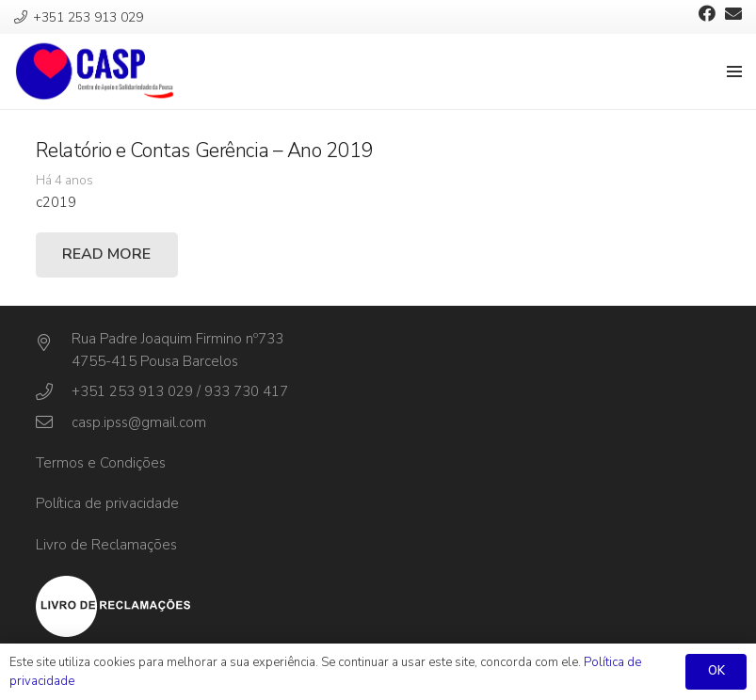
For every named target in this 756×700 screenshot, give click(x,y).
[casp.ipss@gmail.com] (54, 422)
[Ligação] (95, 72)
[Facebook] (707, 13)
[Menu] (734, 72)
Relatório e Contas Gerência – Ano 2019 (205, 151)
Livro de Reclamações (106, 545)
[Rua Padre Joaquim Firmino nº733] (54, 343)
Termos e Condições (101, 463)
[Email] (733, 13)
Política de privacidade (107, 503)
